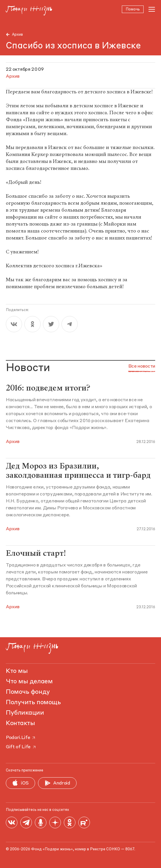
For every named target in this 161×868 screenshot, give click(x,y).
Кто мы (17, 671)
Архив (17, 35)
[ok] (32, 324)
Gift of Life (21, 747)
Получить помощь (33, 702)
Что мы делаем (29, 682)
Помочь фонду (28, 692)
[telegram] (70, 324)
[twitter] (51, 324)
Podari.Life (21, 738)
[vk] (14, 324)
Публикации (25, 713)
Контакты (20, 723)
